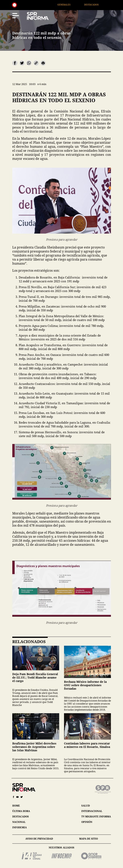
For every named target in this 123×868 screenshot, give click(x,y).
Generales (69, 5)
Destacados (97, 5)
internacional (92, 811)
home (16, 806)
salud (86, 806)
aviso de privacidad (39, 839)
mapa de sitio (88, 839)
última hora (21, 811)
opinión (87, 822)
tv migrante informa (96, 817)
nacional (19, 822)
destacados (21, 817)
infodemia (20, 827)
